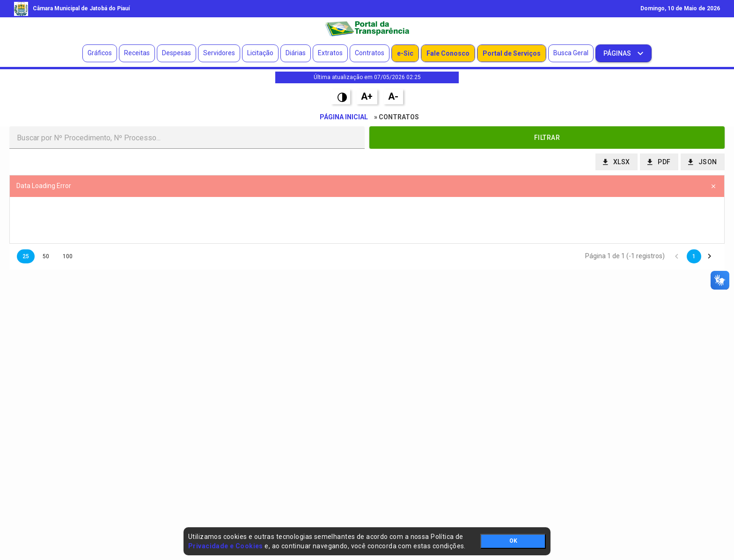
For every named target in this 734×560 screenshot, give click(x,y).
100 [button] (68, 256)
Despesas (176, 53)
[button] (547, 138)
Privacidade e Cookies (226, 546)
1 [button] (694, 256)
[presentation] (367, 220)
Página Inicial (344, 117)
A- (393, 96)
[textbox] (187, 138)
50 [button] (46, 256)
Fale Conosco (448, 53)
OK (513, 541)
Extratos (330, 53)
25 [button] (26, 256)
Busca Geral (571, 53)
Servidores (219, 53)
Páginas (618, 53)
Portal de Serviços (512, 53)
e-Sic (405, 53)
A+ (367, 96)
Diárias (296, 53)
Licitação (260, 53)
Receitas (137, 53)
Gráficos (100, 53)
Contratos (370, 53)
